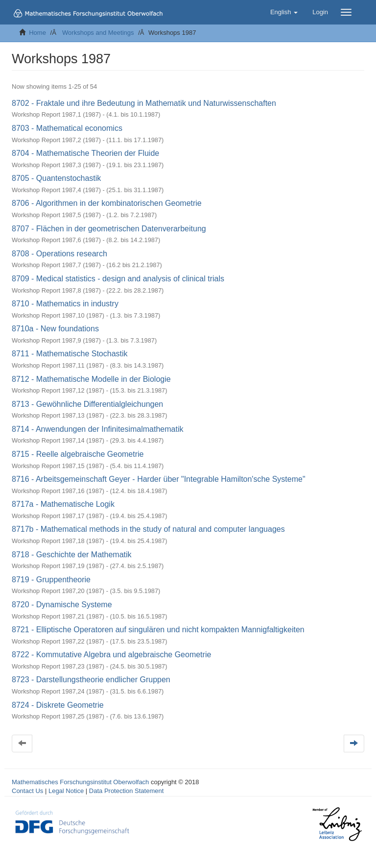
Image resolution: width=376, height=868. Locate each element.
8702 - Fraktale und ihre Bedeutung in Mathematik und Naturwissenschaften (144, 103)
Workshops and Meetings (98, 33)
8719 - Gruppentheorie (51, 580)
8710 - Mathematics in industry (65, 304)
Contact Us (27, 791)
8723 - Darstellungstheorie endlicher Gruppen (91, 680)
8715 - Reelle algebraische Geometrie (78, 454)
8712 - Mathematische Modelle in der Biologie (91, 379)
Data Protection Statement (126, 791)
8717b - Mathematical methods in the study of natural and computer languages (148, 529)
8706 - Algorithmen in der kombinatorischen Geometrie (107, 203)
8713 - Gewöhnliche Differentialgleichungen (87, 404)
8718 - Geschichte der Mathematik (72, 555)
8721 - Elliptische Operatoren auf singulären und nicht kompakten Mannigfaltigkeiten (158, 630)
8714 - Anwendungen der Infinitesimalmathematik (97, 429)
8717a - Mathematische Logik (63, 504)
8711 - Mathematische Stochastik (70, 354)
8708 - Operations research (59, 254)
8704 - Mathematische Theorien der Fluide (85, 153)
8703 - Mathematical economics (67, 128)
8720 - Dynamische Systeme (62, 605)
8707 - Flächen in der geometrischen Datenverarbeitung (109, 229)
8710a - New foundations (55, 329)
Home (37, 33)
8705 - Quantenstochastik (56, 178)
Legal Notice (66, 791)
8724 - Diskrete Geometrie (58, 705)
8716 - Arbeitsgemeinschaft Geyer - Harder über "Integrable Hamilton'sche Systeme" (159, 479)
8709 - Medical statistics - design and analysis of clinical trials (118, 279)
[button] (284, 12)
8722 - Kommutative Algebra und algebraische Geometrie (111, 655)
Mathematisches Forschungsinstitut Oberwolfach (80, 782)
